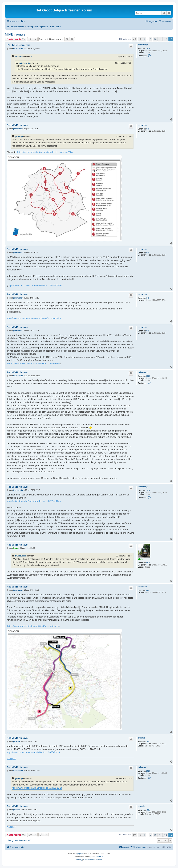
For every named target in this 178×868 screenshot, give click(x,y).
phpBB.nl (100, 857)
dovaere (19, 57)
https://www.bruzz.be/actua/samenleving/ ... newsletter (34, 318)
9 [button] (151, 39)
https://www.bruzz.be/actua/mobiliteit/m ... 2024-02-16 (35, 285)
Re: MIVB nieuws (19, 45)
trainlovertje (143, 45)
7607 (148, 742)
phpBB (80, 854)
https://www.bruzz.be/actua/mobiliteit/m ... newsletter (34, 363)
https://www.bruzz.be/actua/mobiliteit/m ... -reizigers (33, 626)
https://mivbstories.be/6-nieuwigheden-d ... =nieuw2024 (45, 152)
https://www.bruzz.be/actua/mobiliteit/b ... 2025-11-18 (33, 752)
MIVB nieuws (15, 34)
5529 (148, 563)
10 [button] (155, 39)
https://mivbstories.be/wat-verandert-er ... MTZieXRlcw (34, 501)
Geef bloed (11, 759)
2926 (148, 49)
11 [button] (160, 39)
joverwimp (142, 125)
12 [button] (166, 39)
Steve (140, 559)
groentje (19, 136)
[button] (135, 39)
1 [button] (144, 39)
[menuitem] (24, 21)
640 (148, 129)
